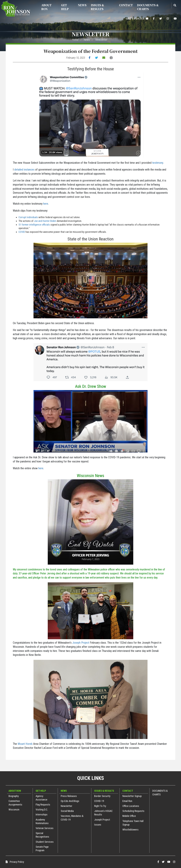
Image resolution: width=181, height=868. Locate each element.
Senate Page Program (42, 849)
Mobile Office (129, 816)
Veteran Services (45, 828)
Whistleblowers (130, 830)
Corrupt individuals (28, 217)
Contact (126, 5)
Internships (42, 814)
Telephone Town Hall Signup (133, 823)
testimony (158, 163)
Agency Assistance (41, 798)
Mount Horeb (25, 744)
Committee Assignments (15, 803)
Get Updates (137, 18)
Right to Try (100, 806)
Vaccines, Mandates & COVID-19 (72, 818)
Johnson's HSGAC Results (103, 813)
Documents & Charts (148, 7)
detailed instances (24, 170)
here (46, 204)
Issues (98, 825)
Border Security (102, 796)
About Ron (46, 7)
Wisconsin (14, 810)
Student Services (45, 842)
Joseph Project (81, 643)
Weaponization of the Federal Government (90, 51)
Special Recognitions (42, 835)
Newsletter (91, 34)
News (82, 5)
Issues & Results (97, 7)
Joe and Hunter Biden (45, 221)
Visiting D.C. (42, 810)
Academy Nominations (42, 821)
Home (75, 40)
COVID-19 (99, 801)
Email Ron (127, 801)
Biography (14, 796)
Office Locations (131, 806)
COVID (22, 232)
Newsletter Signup (132, 796)
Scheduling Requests (133, 811)
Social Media (67, 811)
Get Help (65, 7)
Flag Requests (43, 805)
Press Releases (69, 796)
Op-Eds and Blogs (70, 801)
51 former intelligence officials (34, 225)
